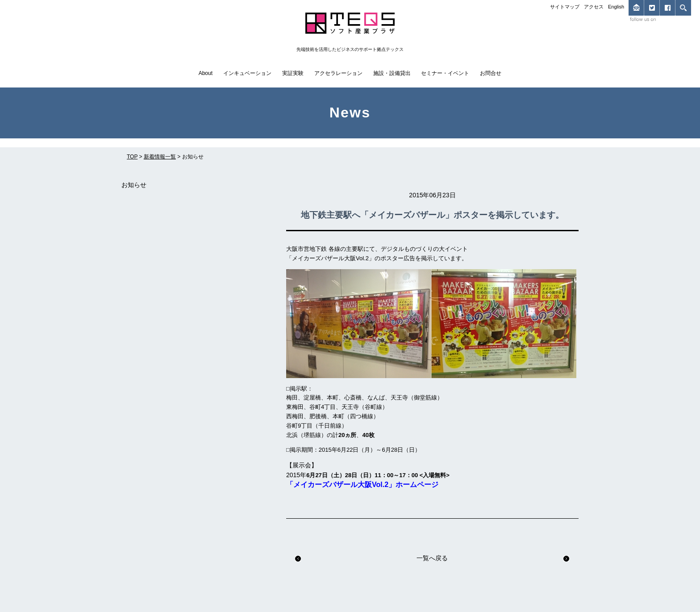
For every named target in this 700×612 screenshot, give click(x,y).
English (616, 7)
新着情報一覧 (160, 157)
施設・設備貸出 (392, 73)
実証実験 (293, 73)
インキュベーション (247, 73)
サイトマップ (565, 7)
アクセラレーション (338, 73)
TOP (132, 157)
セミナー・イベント (445, 73)
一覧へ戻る (432, 558)
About (206, 73)
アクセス (594, 7)
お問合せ (491, 73)
